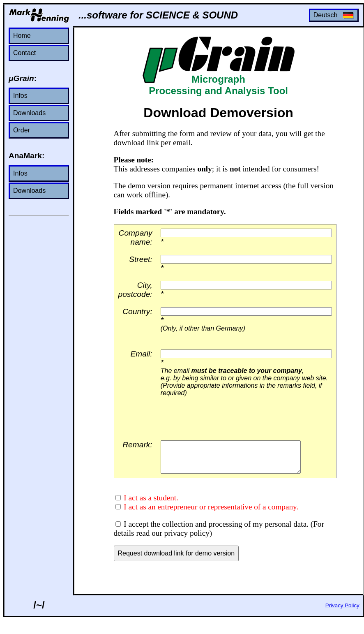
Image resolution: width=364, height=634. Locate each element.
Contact (24, 53)
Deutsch (334, 15)
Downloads (29, 113)
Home (22, 36)
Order (22, 130)
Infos (20, 96)
